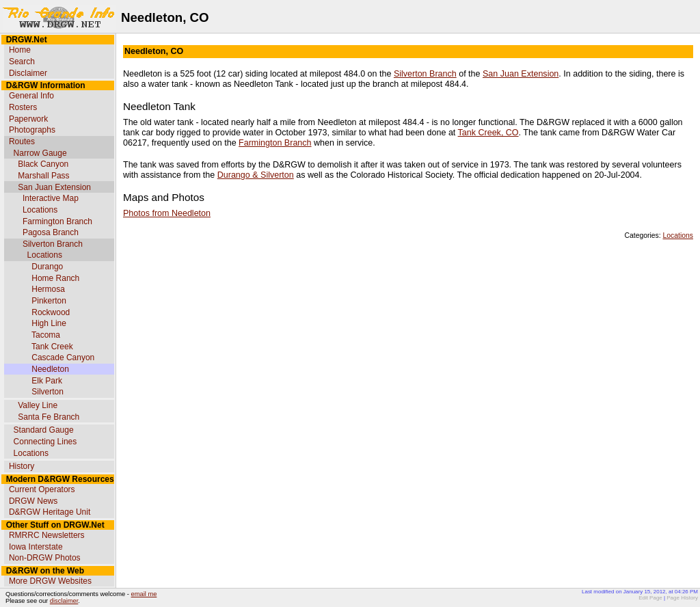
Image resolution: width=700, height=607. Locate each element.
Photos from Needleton (167, 213)
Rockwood (51, 312)
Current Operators (42, 489)
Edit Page (650, 598)
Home (20, 50)
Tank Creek (52, 347)
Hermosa (48, 289)
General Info (31, 96)
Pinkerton (49, 301)
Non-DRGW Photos (45, 558)
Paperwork (28, 119)
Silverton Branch (53, 244)
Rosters (23, 107)
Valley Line (38, 405)
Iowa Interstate (36, 547)
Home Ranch (55, 278)
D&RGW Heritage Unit (50, 512)
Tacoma (46, 335)
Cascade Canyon (63, 358)
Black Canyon (43, 164)
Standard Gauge (44, 430)
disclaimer (64, 601)
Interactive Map (51, 198)
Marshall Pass (43, 176)
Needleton (50, 369)
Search (22, 62)
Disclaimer (28, 73)
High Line (49, 323)
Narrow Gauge (40, 153)
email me (144, 594)
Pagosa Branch (51, 232)
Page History (682, 598)
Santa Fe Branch (49, 417)
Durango (47, 267)
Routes (22, 141)
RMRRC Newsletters (47, 535)
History (22, 466)
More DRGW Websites (50, 581)
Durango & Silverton (256, 175)
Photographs (32, 130)
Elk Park (47, 381)
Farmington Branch (57, 221)
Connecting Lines (45, 442)
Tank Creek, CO (488, 133)
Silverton (48, 392)
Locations (40, 210)
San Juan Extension (54, 187)
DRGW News (33, 501)
